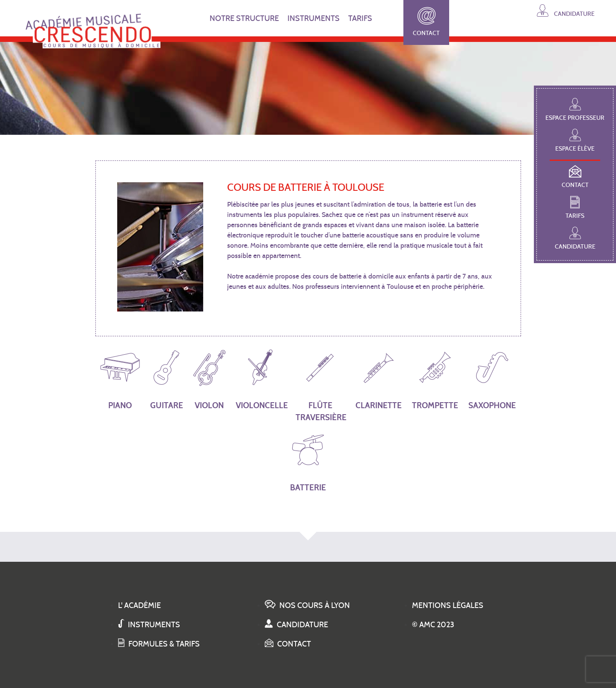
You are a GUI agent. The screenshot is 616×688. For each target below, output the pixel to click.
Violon (209, 379)
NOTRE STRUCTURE (244, 18)
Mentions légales (448, 605)
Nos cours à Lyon (307, 605)
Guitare (167, 379)
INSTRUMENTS (314, 18)
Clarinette (379, 379)
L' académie (139, 605)
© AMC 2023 (433, 625)
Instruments (149, 625)
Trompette (435, 379)
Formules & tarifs (159, 644)
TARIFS (360, 18)
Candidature (566, 10)
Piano (120, 379)
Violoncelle (261, 379)
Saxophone (492, 379)
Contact (426, 22)
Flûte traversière (320, 385)
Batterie (308, 461)
